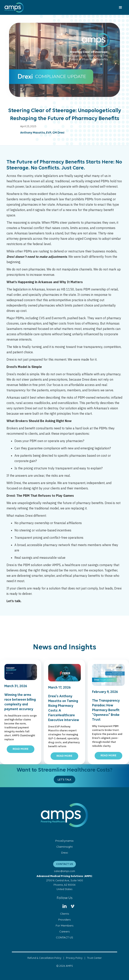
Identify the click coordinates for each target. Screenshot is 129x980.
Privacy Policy (74, 958)
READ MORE (21, 749)
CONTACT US (64, 864)
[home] (13, 8)
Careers (64, 932)
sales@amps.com (64, 871)
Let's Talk (64, 780)
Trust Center (94, 958)
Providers (64, 920)
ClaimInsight (64, 847)
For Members (65, 926)
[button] (121, 8)
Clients (65, 914)
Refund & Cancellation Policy (44, 958)
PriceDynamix (64, 841)
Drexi (65, 853)
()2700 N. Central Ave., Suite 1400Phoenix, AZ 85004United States (64, 883)
